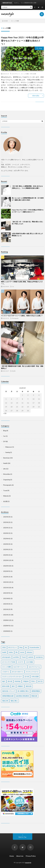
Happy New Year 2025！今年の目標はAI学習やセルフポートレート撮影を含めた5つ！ (22, 41)
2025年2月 (7, 522)
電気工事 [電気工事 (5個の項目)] (5, 701)
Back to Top (22, 837)
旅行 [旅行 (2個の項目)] (13, 686)
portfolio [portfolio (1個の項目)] (16, 657)
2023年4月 (7, 539)
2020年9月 (7, 626)
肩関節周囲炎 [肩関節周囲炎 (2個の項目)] (36, 691)
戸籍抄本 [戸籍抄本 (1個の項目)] (26, 681)
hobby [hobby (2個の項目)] (11, 652)
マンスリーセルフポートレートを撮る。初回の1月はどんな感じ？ (22, 316)
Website (6, 496)
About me (20, 856)
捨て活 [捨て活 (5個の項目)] (40, 681)
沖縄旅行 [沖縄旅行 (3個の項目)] (20, 686)
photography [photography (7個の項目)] (6, 657)
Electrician (6, 458)
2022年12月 (7, 560)
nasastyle (28, 863)
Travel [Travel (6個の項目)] (24, 657)
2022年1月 (7, 577)
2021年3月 (7, 604)
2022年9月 (7, 571)
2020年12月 (7, 620)
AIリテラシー (16, 74)
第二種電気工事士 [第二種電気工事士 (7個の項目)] (23, 691)
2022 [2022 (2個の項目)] (4, 647)
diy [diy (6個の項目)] (26, 647)
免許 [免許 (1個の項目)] (4, 681)
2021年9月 (7, 593)
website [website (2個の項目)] (31, 657)
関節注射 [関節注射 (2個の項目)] (34, 696)
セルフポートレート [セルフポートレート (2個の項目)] (20, 667)
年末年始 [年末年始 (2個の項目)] (17, 681)
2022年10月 (7, 566)
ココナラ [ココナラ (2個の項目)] (20, 662)
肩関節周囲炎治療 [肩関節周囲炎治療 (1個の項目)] (8, 696)
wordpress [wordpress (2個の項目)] (39, 657)
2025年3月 (7, 517)
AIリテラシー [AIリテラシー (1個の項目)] (13, 647)
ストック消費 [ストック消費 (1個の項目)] (6, 667)
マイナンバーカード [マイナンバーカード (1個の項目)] (32, 672)
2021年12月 (7, 582)
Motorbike (7, 474)
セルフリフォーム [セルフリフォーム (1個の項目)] (34, 667)
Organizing (7, 480)
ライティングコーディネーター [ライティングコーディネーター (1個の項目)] (12, 677)
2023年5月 (7, 533)
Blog (40, 48)
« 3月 (5, 413)
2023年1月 (7, 555)
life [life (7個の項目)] (17, 652)
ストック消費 (25, 74)
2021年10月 (7, 588)
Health (14, 371)
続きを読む (36, 96)
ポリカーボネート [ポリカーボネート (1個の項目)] (18, 672)
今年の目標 (33, 74)
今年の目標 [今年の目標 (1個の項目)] (35, 677)
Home (12, 856)
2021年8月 (7, 598)
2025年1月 (7, 528)
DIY (4, 441)
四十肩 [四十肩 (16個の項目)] (10, 681)
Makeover (9, 447)
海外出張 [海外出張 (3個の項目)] (29, 686)
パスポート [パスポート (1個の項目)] (6, 672)
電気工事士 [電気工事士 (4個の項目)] (14, 701)
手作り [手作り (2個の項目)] (33, 681)
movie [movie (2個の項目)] (22, 652)
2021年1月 (7, 615)
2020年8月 (7, 631)
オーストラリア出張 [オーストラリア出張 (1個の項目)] (9, 662)
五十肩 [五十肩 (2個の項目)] (27, 677)
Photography (15, 318)
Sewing (8, 452)
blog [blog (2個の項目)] (21, 647)
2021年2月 (7, 609)
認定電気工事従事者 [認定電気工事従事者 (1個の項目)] (22, 696)
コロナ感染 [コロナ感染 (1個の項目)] (29, 662)
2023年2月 (7, 549)
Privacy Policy (31, 856)
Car (13, 286)
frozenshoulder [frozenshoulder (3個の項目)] (34, 647)
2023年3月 (7, 544)
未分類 (5, 501)
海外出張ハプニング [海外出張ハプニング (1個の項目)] (9, 691)
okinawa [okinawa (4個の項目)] (29, 652)
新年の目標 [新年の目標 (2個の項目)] (6, 686)
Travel (5, 491)
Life (4, 469)
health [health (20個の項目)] (4, 652)
